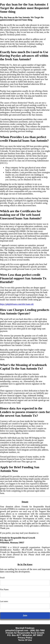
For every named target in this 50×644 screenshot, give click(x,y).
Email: (2, 578)
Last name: (4, 601)
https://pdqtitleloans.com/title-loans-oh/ (17, 304)
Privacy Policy (25, 638)
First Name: (4, 590)
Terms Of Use (25, 640)
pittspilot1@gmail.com (17, 630)
